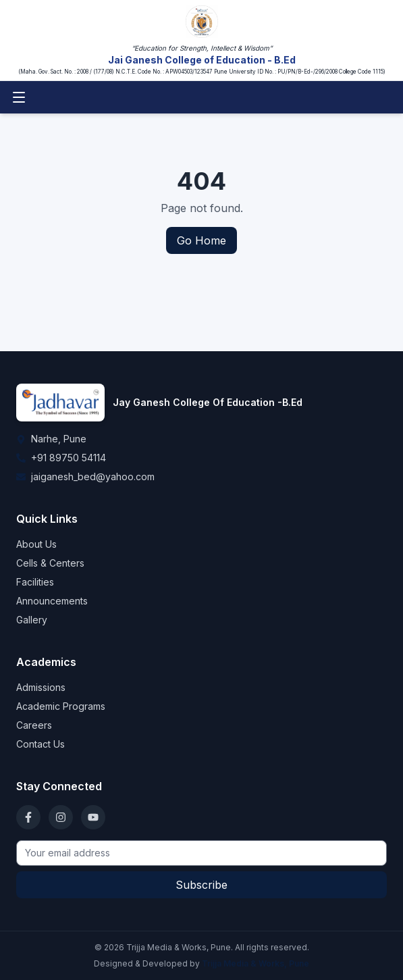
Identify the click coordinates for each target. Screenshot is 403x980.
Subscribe (201, 885)
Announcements (52, 601)
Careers (34, 725)
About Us (36, 544)
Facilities (35, 582)
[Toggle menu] (19, 97)
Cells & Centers (50, 563)
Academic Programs (61, 706)
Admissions (41, 687)
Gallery (32, 620)
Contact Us (41, 744)
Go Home (201, 240)
